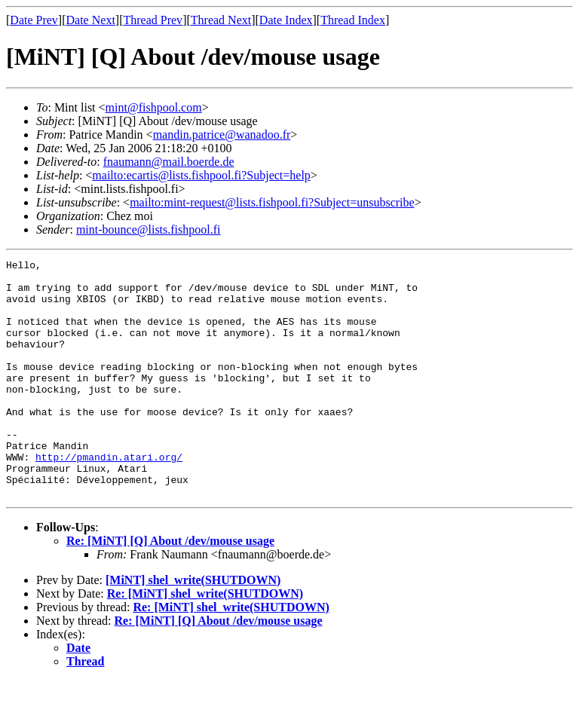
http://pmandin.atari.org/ (109, 497)
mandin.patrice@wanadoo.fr (222, 135)
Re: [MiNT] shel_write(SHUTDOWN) (205, 641)
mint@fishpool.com (154, 107)
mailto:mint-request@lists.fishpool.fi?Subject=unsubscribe (272, 202)
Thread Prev (153, 20)
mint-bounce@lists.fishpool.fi (149, 229)
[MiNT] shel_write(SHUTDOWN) (193, 627)
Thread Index (353, 20)
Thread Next (221, 20)
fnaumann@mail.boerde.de (169, 162)
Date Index (286, 20)
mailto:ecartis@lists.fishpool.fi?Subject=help (201, 175)
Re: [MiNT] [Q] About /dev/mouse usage (170, 588)
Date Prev (34, 20)
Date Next (91, 20)
